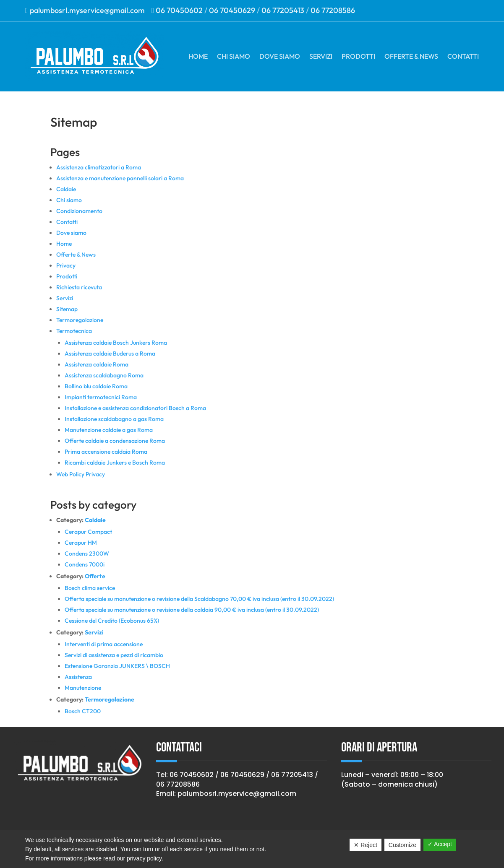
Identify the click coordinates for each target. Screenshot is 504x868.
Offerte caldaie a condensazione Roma (115, 441)
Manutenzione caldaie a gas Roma (109, 430)
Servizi (321, 56)
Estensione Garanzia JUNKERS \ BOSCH (117, 666)
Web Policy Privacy (81, 474)
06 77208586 (333, 10)
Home (198, 56)
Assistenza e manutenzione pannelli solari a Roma (120, 178)
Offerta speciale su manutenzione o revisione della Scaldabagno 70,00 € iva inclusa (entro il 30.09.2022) (199, 599)
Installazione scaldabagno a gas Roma (114, 419)
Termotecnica (74, 331)
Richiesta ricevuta (79, 287)
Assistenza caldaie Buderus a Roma (110, 353)
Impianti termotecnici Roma (101, 397)
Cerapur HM (81, 543)
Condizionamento (79, 211)
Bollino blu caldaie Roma (96, 386)
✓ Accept (440, 844)
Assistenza (78, 677)
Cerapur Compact (88, 532)
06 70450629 (232, 10)
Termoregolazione (80, 320)
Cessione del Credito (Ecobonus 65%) (112, 621)
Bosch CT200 (83, 711)
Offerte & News (411, 56)
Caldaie (66, 189)
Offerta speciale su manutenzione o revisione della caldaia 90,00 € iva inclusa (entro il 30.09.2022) (192, 610)
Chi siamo (234, 56)
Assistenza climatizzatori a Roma (99, 167)
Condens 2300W (87, 554)
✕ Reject (366, 845)
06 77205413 (283, 10)
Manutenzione (83, 688)
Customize (402, 845)
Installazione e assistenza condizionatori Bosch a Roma (135, 408)
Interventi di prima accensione (104, 644)
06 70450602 (179, 10)
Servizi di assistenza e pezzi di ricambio (114, 655)
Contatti (463, 56)
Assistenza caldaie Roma (97, 364)
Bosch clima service (90, 588)
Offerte (95, 576)
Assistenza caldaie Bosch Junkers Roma (116, 343)
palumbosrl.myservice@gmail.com (90, 10)
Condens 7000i (85, 564)
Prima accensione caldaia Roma (106, 452)
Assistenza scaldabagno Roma (104, 375)
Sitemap (67, 309)
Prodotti (358, 56)
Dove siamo (280, 56)
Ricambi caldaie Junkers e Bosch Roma (115, 463)
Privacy (66, 265)
